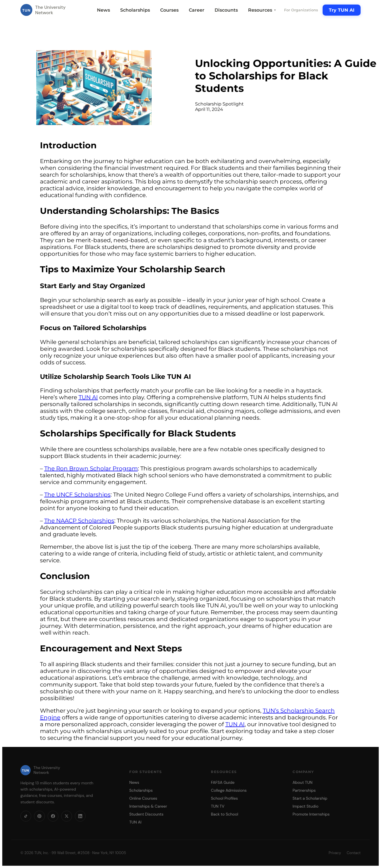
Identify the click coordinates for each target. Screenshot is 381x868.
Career (197, 10)
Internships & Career (148, 806)
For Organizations (301, 10)
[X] (67, 816)
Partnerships (304, 790)
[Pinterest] (39, 816)
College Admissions (229, 790)
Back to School (225, 814)
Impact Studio (305, 806)
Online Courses (143, 798)
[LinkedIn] (80, 816)
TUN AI (88, 397)
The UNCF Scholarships (77, 495)
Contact (354, 853)
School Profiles (224, 798)
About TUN (302, 782)
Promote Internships (311, 814)
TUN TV (218, 806)
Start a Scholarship (310, 798)
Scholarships (135, 10)
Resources (262, 10)
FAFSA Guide (223, 782)
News (103, 10)
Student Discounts (146, 814)
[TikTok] (26, 816)
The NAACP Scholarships (79, 521)
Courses (169, 10)
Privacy (335, 853)
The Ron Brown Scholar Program (91, 468)
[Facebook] (53, 816)
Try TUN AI (342, 10)
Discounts (226, 10)
